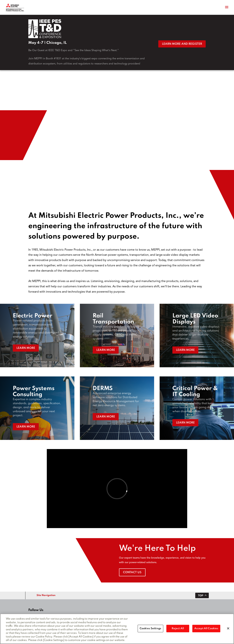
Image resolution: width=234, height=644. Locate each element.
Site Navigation (46, 595)
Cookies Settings (150, 628)
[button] (37, 336)
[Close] (228, 628)
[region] (117, 629)
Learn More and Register (182, 44)
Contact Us (132, 572)
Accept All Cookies (206, 628)
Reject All (178, 628)
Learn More (26, 348)
